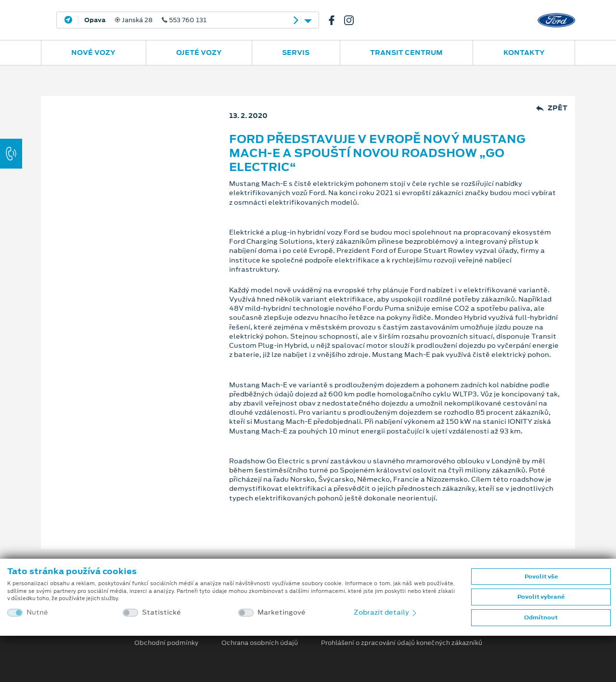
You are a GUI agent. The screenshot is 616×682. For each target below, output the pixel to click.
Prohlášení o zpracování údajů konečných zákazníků (402, 643)
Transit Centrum (406, 52)
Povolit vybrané (541, 597)
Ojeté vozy (199, 52)
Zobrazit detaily (386, 612)
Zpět (552, 108)
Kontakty (524, 52)
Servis (296, 52)
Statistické (161, 612)
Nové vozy (93, 52)
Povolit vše (541, 577)
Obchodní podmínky (166, 643)
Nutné (37, 612)
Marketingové (282, 612)
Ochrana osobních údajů (260, 643)
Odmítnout (541, 617)
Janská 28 (145, 20)
